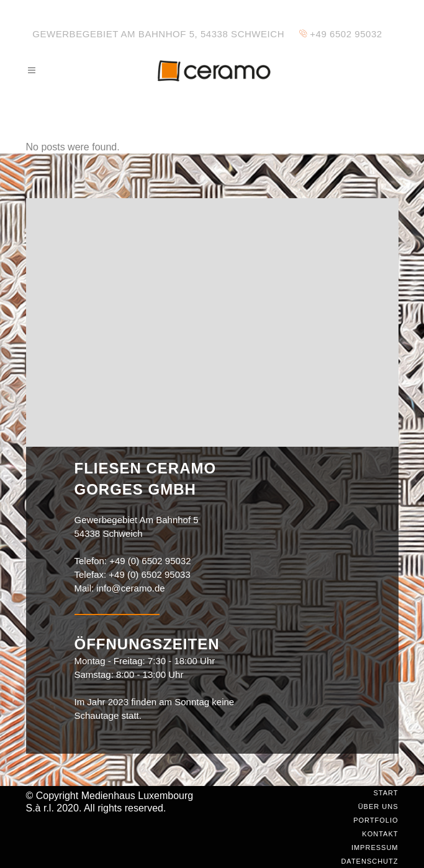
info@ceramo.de (130, 588)
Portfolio (376, 820)
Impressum (375, 847)
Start (386, 793)
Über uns (378, 806)
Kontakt (380, 834)
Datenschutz (369, 861)
